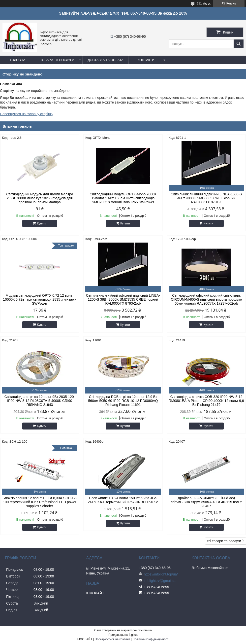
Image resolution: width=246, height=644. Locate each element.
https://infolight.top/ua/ (161, 574)
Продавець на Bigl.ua (123, 635)
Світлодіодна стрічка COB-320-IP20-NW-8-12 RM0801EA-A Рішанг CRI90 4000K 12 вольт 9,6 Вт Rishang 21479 (206, 401)
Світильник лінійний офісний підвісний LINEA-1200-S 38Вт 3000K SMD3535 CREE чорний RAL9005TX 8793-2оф (123, 299)
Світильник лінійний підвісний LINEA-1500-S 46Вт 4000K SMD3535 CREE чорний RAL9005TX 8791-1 (206, 198)
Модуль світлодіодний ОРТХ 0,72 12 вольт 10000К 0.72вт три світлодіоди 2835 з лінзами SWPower (40, 299)
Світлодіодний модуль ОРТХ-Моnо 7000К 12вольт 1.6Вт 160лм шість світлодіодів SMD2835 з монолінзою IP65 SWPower (123, 198)
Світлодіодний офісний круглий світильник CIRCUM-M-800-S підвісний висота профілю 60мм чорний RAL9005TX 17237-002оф (206, 299)
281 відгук (204, 3)
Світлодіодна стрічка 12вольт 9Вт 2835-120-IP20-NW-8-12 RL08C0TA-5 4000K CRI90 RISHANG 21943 (40, 401)
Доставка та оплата (105, 60)
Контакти (146, 60)
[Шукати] (239, 44)
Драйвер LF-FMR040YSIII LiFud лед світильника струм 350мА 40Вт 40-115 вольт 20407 (206, 502)
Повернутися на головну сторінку (27, 114)
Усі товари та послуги (224, 541)
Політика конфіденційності (151, 639)
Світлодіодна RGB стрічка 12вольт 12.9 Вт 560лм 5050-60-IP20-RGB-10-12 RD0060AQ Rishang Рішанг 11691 (123, 401)
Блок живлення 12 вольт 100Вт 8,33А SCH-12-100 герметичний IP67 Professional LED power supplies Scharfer (40, 502)
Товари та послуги (57, 60)
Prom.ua (146, 630)
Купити (42, 223)
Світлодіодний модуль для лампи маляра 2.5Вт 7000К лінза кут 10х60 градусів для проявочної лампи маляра (40, 198)
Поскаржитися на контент (112, 639)
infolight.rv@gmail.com (161, 581)
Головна (18, 60)
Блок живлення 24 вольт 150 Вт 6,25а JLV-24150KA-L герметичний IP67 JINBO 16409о (123, 500)
